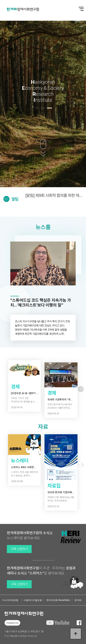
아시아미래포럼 (10, 600)
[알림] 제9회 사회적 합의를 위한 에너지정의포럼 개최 (54, 195)
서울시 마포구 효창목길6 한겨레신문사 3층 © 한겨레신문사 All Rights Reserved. (24, 634)
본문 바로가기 (0, 0)
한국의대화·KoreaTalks (58, 600)
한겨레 (78, 600)
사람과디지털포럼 (33, 600)
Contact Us (12, 623)
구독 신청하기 (19, 549)
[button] (37, 108)
